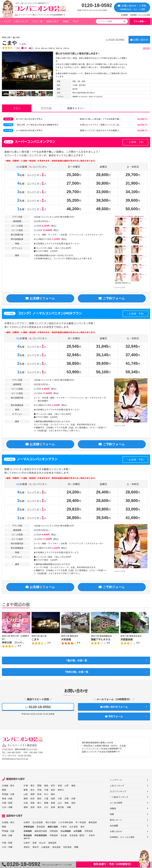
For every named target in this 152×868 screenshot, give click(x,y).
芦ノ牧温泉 (81, 822)
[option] (27, 70)
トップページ (10, 28)
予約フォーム (114, 716)
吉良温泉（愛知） (78, 835)
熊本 (39, 807)
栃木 (32, 790)
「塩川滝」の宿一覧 (76, 660)
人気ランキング (21, 21)
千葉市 (64, 826)
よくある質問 (116, 803)
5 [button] (19, 651)
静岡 (26, 798)
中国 (4, 803)
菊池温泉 (57, 847)
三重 (46, 798)
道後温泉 (52, 842)
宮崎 (53, 807)
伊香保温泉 (29, 826)
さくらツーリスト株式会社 (22, 745)
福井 (53, 794)
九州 (4, 807)
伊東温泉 (54, 835)
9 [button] (34, 651)
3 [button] (11, 651)
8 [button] (31, 651)
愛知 (39, 798)
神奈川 (61, 790)
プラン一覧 (37, 21)
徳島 (67, 803)
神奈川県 (24, 28)
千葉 (46, 790)
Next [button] (148, 630)
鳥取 (32, 803)
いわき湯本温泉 (66, 822)
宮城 (60, 785)
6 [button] (23, 651)
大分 (46, 807)
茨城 (39, 790)
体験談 (66, 21)
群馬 (26, 790)
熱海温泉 (28, 835)
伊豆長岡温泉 (41, 835)
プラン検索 (139, 21)
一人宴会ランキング (119, 797)
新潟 (39, 794)
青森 (46, 785)
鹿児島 (61, 807)
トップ (7, 21)
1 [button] (4, 651)
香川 (39, 803)
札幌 (26, 785)
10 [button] (38, 651)
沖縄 (10, 807)
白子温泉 (74, 826)
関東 (4, 790)
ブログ (75, 21)
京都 (73, 798)
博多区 (27, 847)
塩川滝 (34, 28)
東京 (53, 790)
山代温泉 (78, 831)
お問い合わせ (139, 39)
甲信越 (5, 794)
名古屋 (64, 835)
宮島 (34, 842)
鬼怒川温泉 (53, 826)
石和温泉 (28, 831)
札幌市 (27, 822)
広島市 (27, 842)
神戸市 (27, 838)
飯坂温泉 (93, 822)
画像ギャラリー (76, 108)
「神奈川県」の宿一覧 (76, 672)
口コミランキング (118, 791)
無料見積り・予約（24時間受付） (113, 864)
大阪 (60, 798)
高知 (73, 803)
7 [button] (27, 651)
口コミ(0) (46, 108)
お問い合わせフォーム (114, 707)
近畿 (10, 798)
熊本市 (36, 847)
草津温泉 (41, 826)
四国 (10, 803)
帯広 (32, 785)
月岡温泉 (54, 831)
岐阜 (32, 798)
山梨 (26, 794)
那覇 (76, 847)
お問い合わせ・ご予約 (132, 7)
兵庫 (67, 798)
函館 (39, 785)
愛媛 (46, 803)
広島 (26, 803)
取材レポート (116, 820)
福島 (73, 785)
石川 (46, 794)
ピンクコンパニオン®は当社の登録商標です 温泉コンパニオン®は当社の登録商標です (102, 750)
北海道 (5, 785)
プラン (17, 108)
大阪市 (92, 835)
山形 (67, 785)
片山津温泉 (66, 831)
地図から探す (52, 21)
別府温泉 (67, 847)
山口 (60, 803)
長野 (32, 794)
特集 (112, 814)
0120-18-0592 (97, 5)
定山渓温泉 (38, 822)
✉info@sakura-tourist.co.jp (15, 758)
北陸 (12, 794)
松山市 (42, 842)
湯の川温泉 (51, 822)
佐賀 (32, 807)
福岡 (26, 807)
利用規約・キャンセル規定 (140, 15)
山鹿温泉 (46, 847)
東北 (12, 785)
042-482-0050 (14, 752)
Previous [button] (4, 630)
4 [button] (15, 651)
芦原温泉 (89, 831)
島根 (53, 803)
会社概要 (124, 15)
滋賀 (53, 798)
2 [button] (8, 651)
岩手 (53, 785)
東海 (4, 798)
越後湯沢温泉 (41, 831)
